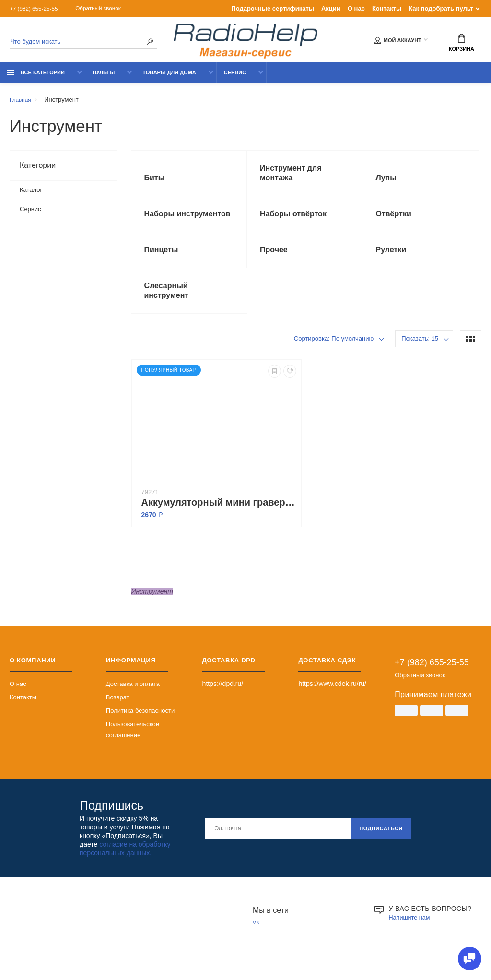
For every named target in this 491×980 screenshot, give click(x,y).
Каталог (31, 195)
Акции (331, 8)
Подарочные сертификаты (273, 8)
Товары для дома (169, 78)
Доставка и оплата (133, 701)
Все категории (36, 78)
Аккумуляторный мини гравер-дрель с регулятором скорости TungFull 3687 (219, 519)
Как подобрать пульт (441, 8)
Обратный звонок (108, 8)
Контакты (387, 8)
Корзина (462, 44)
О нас (356, 8)
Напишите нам (412, 934)
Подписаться (378, 845)
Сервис (235, 78)
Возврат (118, 714)
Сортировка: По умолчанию (334, 355)
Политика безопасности (140, 727)
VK (257, 940)
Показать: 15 (420, 355)
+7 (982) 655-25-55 (36, 8)
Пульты (104, 78)
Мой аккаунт (398, 42)
